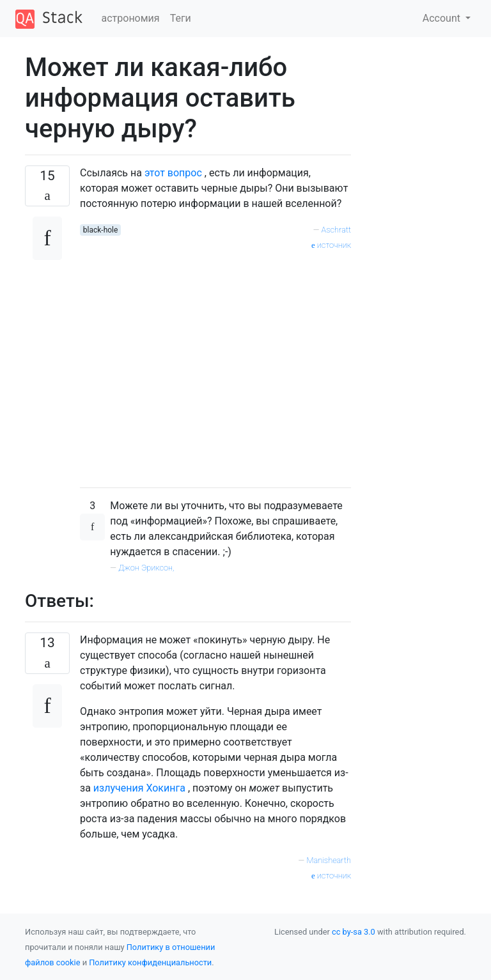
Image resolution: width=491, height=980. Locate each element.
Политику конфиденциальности (150, 962)
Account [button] (443, 18)
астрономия (131, 18)
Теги (181, 18)
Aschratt (336, 230)
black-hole (101, 230)
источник (331, 245)
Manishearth (329, 860)
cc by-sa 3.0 (354, 932)
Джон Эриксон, (146, 568)
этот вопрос (173, 173)
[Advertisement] (215, 365)
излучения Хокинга (139, 788)
